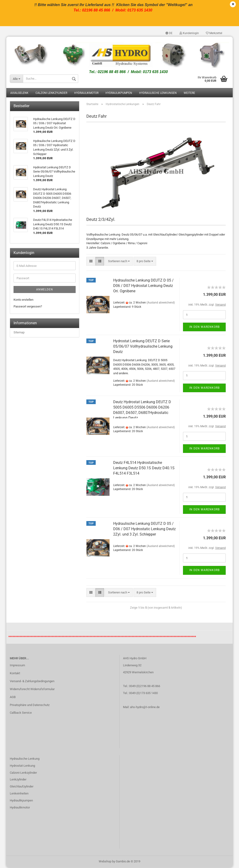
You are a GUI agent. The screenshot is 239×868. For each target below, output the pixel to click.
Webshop (105, 862)
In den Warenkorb (204, 327)
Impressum (17, 666)
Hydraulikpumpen (119, 93)
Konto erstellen (23, 300)
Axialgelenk (19, 93)
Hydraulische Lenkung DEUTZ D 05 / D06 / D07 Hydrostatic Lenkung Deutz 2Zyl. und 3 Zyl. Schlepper (144, 529)
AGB (13, 697)
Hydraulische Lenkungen (158, 93)
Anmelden (45, 290)
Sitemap (19, 333)
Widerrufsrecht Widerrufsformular (32, 689)
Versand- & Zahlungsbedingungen (32, 682)
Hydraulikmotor (86, 93)
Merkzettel (214, 33)
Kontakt (15, 674)
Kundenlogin (189, 33)
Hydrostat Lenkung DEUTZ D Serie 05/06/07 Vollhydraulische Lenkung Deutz (143, 347)
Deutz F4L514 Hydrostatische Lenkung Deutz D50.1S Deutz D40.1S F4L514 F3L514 (144, 468)
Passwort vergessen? (28, 307)
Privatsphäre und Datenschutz (30, 705)
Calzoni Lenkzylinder (51, 93)
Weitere (189, 93)
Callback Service (21, 713)
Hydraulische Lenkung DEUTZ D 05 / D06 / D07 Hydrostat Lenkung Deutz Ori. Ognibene (143, 286)
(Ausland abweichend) (161, 303)
